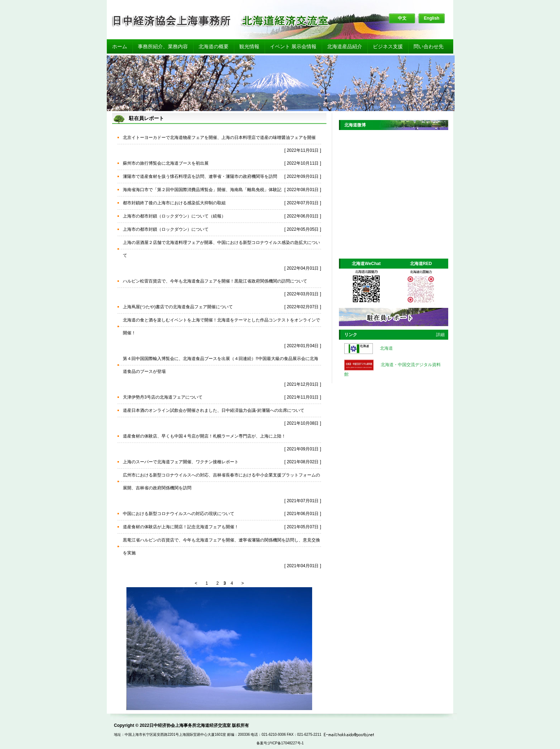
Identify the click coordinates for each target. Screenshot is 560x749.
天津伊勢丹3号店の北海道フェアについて (163, 397)
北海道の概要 (214, 46)
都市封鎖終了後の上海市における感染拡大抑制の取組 (174, 203)
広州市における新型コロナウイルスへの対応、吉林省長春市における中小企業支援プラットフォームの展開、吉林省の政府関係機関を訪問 (221, 481)
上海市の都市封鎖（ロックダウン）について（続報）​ (174, 216)
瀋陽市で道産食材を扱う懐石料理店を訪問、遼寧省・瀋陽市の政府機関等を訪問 (200, 176)
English (432, 18)
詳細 (440, 335)
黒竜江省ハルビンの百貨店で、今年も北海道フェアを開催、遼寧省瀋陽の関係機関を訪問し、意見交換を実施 (221, 546)
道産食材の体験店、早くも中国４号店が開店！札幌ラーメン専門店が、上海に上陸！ (204, 436)
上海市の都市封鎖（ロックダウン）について (166, 229)
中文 (402, 18)
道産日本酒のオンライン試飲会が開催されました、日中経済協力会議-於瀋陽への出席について (214, 410)
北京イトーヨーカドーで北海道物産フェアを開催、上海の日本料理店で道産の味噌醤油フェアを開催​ (219, 138)
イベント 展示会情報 (293, 46)
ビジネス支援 (388, 46)
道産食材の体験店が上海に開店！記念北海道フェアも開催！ (181, 527)
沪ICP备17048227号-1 (286, 743)
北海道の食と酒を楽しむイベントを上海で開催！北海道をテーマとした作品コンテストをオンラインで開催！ (221, 326)
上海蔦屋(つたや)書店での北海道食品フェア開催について (178, 307)
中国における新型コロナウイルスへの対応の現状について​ (179, 514)
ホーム (120, 46)
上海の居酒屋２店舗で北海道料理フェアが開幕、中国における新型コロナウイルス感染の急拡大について (221, 249)
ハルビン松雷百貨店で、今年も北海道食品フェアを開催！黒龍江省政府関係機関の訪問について (215, 281)
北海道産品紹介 (345, 46)
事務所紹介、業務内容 (163, 46)
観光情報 (249, 46)
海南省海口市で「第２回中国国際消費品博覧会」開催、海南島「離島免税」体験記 (202, 190)
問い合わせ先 (429, 46)
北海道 (386, 348)
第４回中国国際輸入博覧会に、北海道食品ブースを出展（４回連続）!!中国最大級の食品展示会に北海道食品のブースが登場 (221, 365)
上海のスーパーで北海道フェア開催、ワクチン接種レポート (181, 462)
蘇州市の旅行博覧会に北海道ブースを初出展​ (166, 163)
